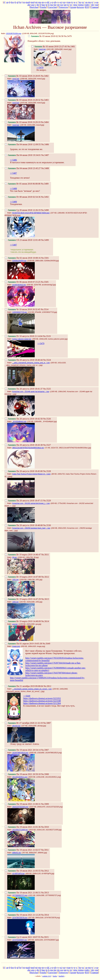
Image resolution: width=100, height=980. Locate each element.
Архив (73, 7)
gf (18, 2)
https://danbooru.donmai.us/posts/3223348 (42, 701)
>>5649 (27, 696)
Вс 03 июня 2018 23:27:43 (49, 46)
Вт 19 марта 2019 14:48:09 (23, 621)
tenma (81, 5)
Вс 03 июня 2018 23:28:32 (23, 100)
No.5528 (47, 471)
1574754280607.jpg (19, 940)
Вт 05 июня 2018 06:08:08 (23, 184)
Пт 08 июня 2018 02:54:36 (23, 197)
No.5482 (45, 76)
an (7, 2)
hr (20, 2)
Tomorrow (63, 7)
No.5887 (47, 723)
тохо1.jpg (42, 49)
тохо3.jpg (16, 103)
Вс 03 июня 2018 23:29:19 (23, 122)
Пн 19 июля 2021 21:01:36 (23, 827)
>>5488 (13, 189)
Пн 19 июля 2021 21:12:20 (23, 915)
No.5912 (45, 871)
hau (43, 5)
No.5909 (45, 804)
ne (43, 2)
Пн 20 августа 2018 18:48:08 (24, 525)
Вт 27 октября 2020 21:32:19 (24, 723)
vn (71, 5)
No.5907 (45, 750)
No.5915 (45, 937)
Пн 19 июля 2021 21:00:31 (23, 804)
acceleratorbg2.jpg (19, 285)
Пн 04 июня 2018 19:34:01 (23, 155)
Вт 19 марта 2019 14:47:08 (23, 577)
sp (64, 2)
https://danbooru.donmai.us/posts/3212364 (42, 703)
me (55, 5)
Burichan (34, 7)
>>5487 (13, 173)
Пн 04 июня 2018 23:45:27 (23, 168)
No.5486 (45, 144)
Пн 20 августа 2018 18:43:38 (24, 445)
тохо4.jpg (16, 125)
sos (62, 5)
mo (89, 2)
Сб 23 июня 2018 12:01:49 (23, 240)
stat (97, 5)
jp (46, 5)
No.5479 (68, 36)
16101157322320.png (20, 807)
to (68, 5)
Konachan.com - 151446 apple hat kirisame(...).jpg (31, 392)
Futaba (43, 7)
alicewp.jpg (16, 726)
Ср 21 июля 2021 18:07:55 (23, 937)
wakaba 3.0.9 (47, 976)
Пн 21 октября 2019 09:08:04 (24, 686)
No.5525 (47, 389)
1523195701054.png (14, 34)
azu (33, 5)
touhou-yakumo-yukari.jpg (22, 339)
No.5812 (47, 686)
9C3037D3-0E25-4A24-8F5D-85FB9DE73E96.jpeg (31, 213)
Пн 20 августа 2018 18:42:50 (24, 419)
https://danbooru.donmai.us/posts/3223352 (42, 698)
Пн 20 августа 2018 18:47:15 (24, 501)
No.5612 (45, 577)
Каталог (80, 7)
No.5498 (45, 210)
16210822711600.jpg (20, 830)
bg (80, 2)
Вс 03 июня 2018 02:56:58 (46, 36)
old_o (49, 2)
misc (75, 5)
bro (12, 2)
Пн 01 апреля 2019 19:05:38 (24, 644)
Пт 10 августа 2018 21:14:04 (24, 336)
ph (55, 2)
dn (38, 5)
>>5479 (40, 68)
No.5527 (47, 445)
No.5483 (45, 100)
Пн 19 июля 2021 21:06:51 (23, 893)
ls (49, 5)
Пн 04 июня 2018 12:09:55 (23, 144)
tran (69, 2)
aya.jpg (15, 624)
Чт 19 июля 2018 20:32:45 (23, 309)
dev (93, 5)
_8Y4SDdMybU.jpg (19, 422)
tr (92, 2)
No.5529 (47, 501)
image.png (16, 646)
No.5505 (45, 282)
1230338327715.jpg (19, 312)
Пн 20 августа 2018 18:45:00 (24, 471)
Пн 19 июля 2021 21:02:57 (23, 850)
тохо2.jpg (16, 79)
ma (52, 5)
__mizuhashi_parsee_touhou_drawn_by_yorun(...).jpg (32, 689)
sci (61, 2)
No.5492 (45, 197)
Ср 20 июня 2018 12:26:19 (23, 210)
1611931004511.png (20, 777)
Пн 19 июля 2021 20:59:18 (23, 774)
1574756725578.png (20, 918)
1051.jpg (15, 580)
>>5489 (13, 202)
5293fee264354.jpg (19, 261)
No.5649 (46, 644)
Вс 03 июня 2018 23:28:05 (23, 76)
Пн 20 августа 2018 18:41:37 (24, 389)
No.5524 (47, 360)
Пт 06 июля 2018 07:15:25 (23, 282)
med (33, 2)
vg (83, 2)
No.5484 (45, 122)
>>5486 (13, 160)
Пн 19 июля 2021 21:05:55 (23, 871)
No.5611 (45, 555)
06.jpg (14, 557)
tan (65, 5)
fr (15, 2)
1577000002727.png (20, 895)
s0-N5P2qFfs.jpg (18, 874)
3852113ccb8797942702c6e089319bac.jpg (28, 448)
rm (58, 5)
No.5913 (45, 893)
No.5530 (47, 525)
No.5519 (47, 336)
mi (36, 2)
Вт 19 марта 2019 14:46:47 (23, 555)
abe (29, 5)
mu (40, 2)
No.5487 (45, 155)
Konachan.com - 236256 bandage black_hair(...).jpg (31, 528)
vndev (87, 5)
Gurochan (52, 7)
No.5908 (45, 774)
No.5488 (45, 168)
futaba (55, 976)
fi (40, 5)
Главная (95, 7)
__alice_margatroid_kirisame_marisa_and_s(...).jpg (31, 363)
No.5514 (45, 309)
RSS (87, 7)
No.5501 (45, 258)
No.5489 (45, 184)
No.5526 (47, 419)
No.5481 (71, 46)
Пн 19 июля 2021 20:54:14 (23, 750)
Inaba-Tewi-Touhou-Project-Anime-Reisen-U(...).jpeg (31, 474)
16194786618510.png (20, 753)
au (86, 2)
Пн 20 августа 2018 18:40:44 (24, 360)
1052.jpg (15, 602)
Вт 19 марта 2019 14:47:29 (23, 599)
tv (72, 2)
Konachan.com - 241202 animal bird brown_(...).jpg (31, 503)
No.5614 (45, 621)
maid (28, 2)
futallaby (62, 976)
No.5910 (45, 827)
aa (97, 2)
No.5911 (45, 850)
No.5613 (45, 599)
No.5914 (45, 915)
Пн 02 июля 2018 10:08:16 (23, 258)
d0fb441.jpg (17, 853)
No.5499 (45, 240)
